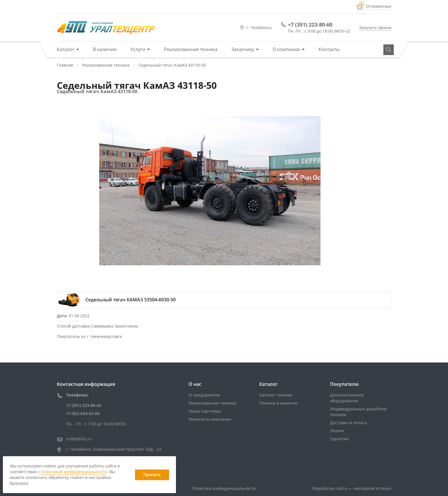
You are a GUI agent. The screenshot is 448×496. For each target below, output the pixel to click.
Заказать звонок (375, 28)
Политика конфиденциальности (224, 488)
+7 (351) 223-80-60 (310, 25)
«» (372, 488)
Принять (152, 475)
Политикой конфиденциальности (74, 472)
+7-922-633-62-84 (83, 413)
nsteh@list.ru (79, 439)
